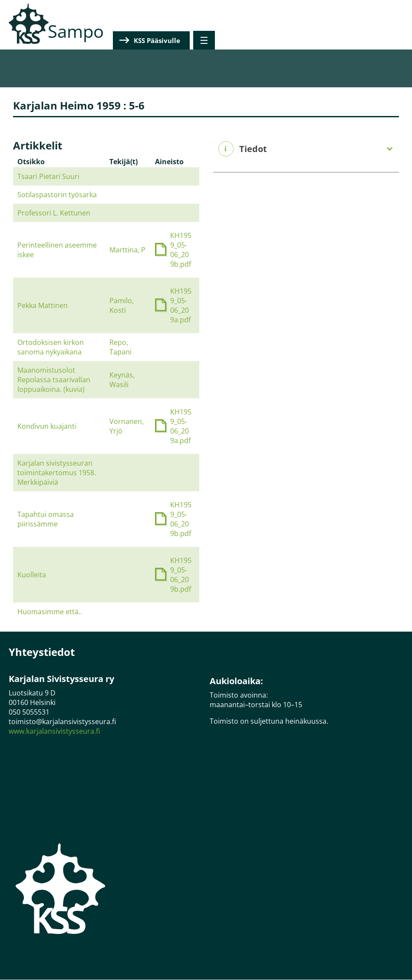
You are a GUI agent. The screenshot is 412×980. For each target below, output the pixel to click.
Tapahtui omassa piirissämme (46, 519)
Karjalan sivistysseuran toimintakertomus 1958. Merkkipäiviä (57, 473)
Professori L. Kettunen (54, 213)
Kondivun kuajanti (47, 426)
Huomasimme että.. (50, 612)
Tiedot (253, 149)
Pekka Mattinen (43, 305)
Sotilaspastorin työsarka (57, 195)
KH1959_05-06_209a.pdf (181, 305)
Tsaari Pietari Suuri (48, 176)
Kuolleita (32, 575)
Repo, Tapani (120, 347)
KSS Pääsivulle (354, 40)
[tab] (306, 149)
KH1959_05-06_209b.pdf (181, 250)
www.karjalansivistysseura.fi (54, 731)
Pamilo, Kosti (122, 305)
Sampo (76, 31)
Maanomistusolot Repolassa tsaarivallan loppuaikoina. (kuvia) (54, 380)
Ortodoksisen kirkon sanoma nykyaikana (51, 347)
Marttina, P (127, 250)
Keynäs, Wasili (122, 380)
